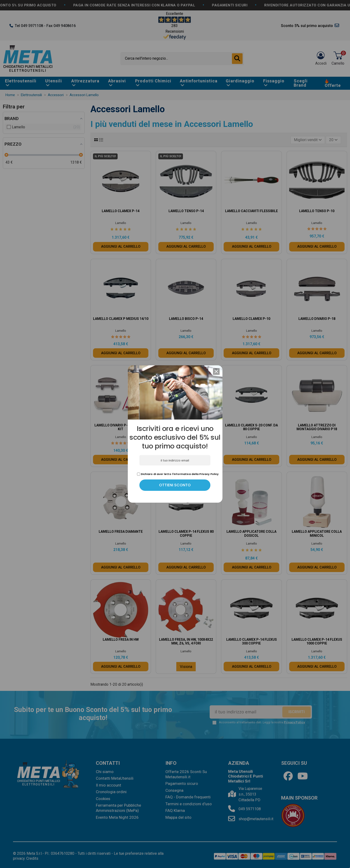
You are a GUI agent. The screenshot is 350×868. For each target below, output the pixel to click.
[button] (216, 371)
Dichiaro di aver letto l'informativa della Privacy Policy (178, 474)
